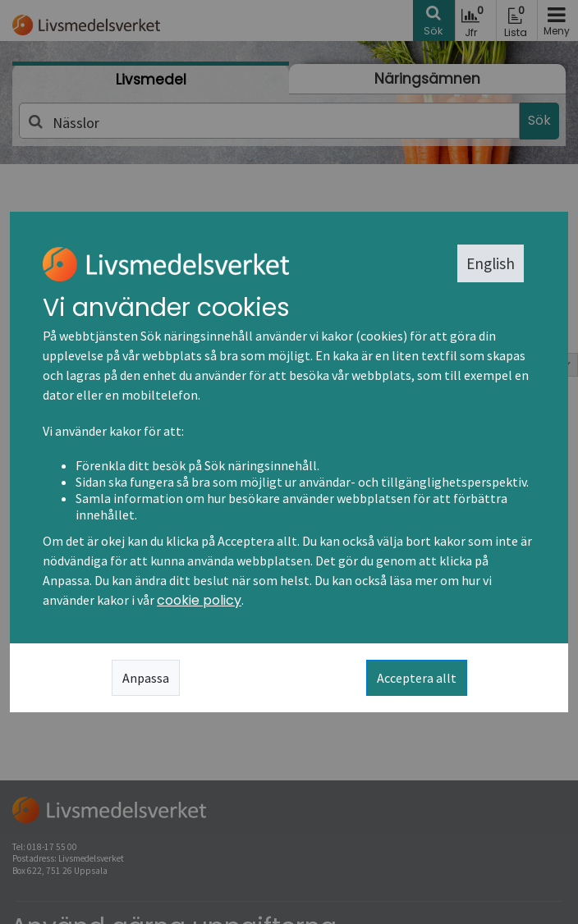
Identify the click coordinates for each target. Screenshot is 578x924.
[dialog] (289, 462)
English (491, 263)
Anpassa (146, 678)
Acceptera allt (417, 678)
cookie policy (199, 600)
